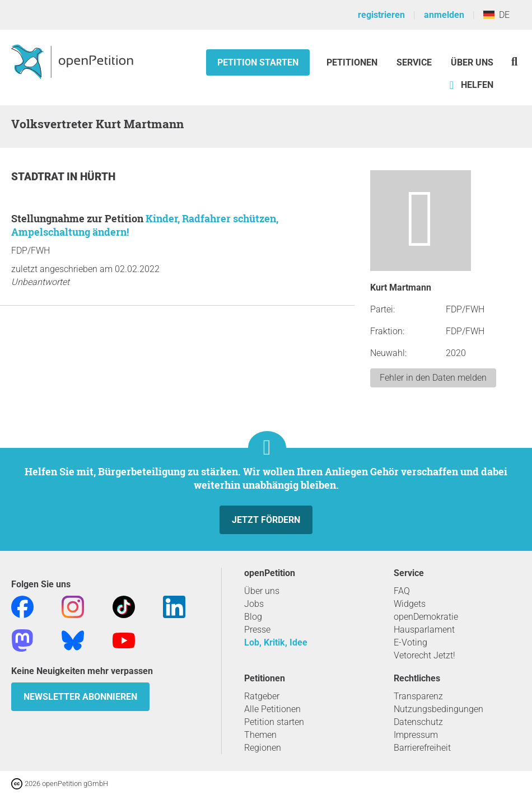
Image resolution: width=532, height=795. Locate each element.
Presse (257, 630)
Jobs (254, 604)
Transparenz (418, 696)
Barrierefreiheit (422, 748)
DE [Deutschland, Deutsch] (496, 15)
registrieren (381, 15)
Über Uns (472, 62)
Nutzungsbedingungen (438, 709)
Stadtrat (39, 177)
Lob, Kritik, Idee (276, 642)
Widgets (410, 604)
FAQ (402, 591)
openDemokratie (426, 617)
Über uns (262, 591)
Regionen (263, 748)
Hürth (98, 177)
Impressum (416, 735)
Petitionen (353, 62)
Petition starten (258, 62)
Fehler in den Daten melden (433, 378)
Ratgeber (262, 696)
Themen (260, 735)
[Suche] (514, 61)
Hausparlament (424, 630)
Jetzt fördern (266, 520)
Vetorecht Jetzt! (424, 655)
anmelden (444, 15)
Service (414, 62)
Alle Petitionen (272, 709)
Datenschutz (418, 722)
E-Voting (410, 642)
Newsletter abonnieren (80, 697)
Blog (253, 617)
